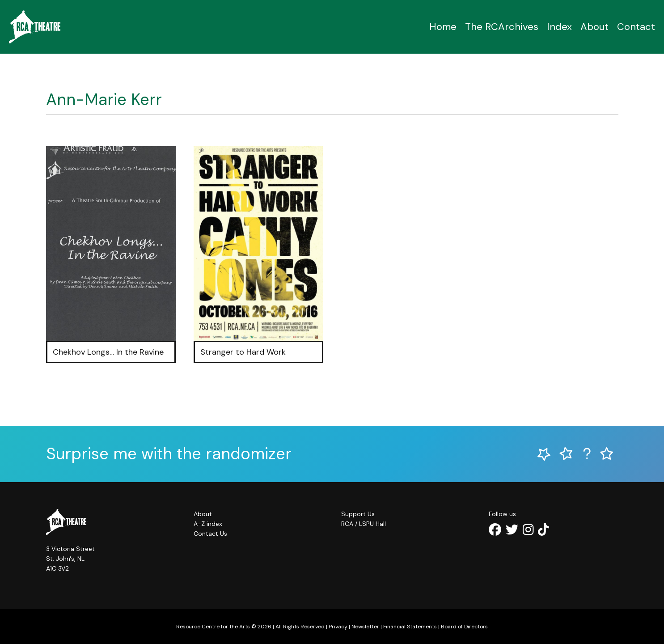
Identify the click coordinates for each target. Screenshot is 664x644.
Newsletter (365, 627)
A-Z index (208, 524)
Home (443, 27)
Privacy (338, 627)
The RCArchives (502, 27)
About (594, 27)
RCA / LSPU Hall (364, 524)
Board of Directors (464, 627)
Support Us (358, 514)
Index (559, 27)
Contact (636, 27)
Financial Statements (410, 627)
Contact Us (210, 534)
